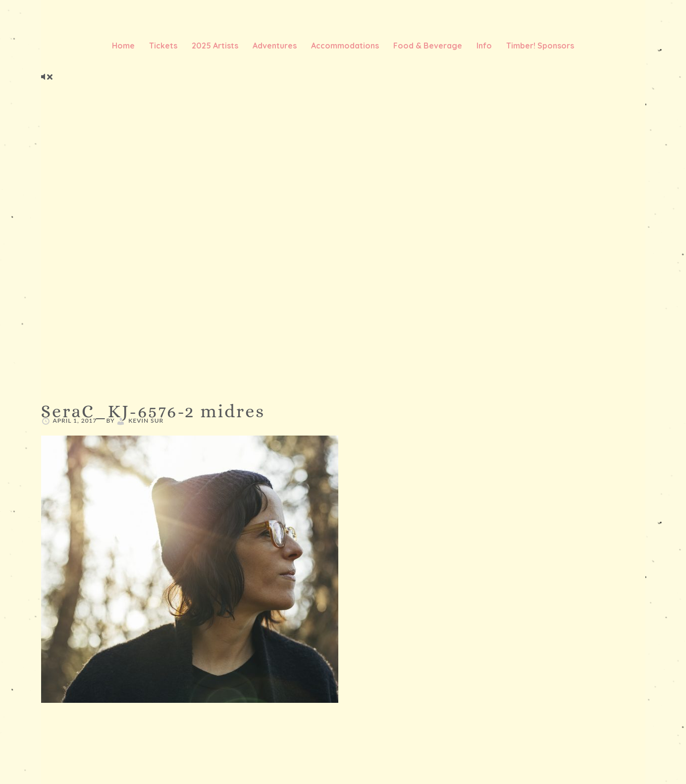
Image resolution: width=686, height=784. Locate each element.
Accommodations (345, 46)
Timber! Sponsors (540, 46)
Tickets (163, 46)
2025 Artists (215, 46)
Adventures (275, 46)
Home (123, 46)
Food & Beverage (428, 46)
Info (484, 46)
